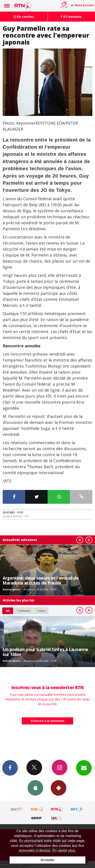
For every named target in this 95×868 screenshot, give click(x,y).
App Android (59, 788)
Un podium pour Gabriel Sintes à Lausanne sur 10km (45, 652)
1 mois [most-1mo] (41, 611)
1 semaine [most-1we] (23, 611)
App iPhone (35, 788)
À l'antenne (71, 17)
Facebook (10, 768)
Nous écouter (84, 5)
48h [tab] (8, 611)
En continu (24, 17)
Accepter (47, 860)
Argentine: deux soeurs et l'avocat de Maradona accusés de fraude (41, 580)
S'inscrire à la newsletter (48, 721)
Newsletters (84, 768)
